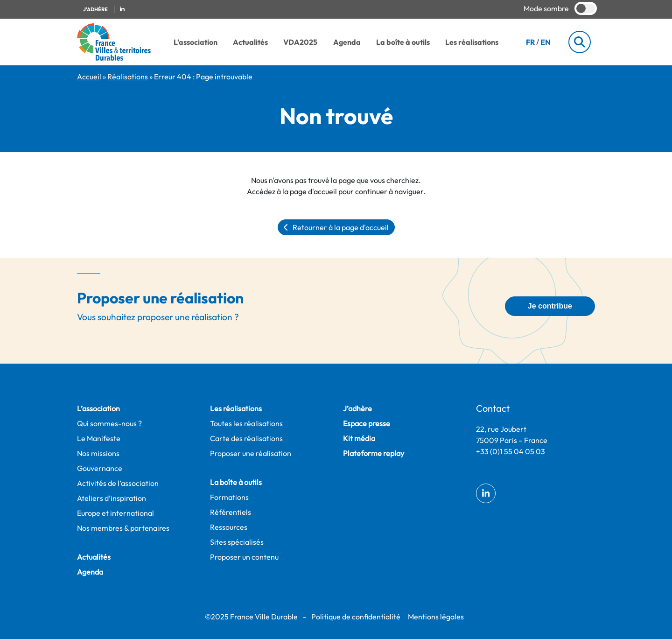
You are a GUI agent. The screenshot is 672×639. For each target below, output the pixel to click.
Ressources (229, 527)
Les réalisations (472, 42)
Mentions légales (436, 617)
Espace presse (367, 423)
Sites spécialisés (237, 542)
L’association (196, 42)
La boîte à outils (403, 42)
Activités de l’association (118, 483)
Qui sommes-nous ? (109, 423)
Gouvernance (100, 468)
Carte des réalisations (246, 438)
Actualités (250, 42)
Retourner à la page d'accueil (336, 227)
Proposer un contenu (244, 557)
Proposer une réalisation (251, 453)
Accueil (89, 77)
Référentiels (231, 512)
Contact (493, 408)
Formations (229, 497)
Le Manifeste (99, 438)
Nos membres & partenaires (123, 528)
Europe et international (115, 513)
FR (530, 42)
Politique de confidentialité (356, 617)
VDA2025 (300, 42)
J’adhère (357, 408)
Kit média (359, 438)
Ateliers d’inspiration (112, 498)
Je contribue (550, 306)
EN (546, 42)
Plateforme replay (374, 453)
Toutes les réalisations (246, 423)
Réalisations (128, 77)
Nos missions (98, 453)
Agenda (347, 42)
